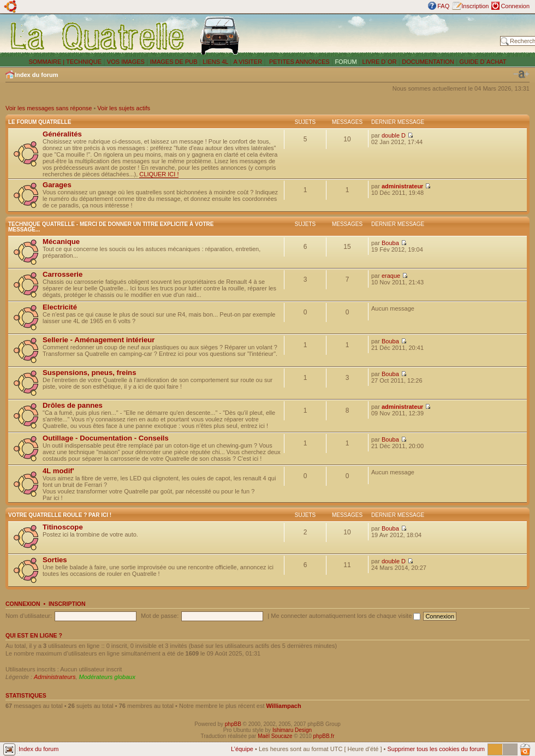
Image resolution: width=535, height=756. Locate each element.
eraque (391, 276)
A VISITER (248, 62)
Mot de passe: (160, 616)
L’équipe (242, 749)
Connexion (515, 6)
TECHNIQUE (84, 62)
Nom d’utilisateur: (29, 616)
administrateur (402, 186)
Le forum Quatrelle (40, 122)
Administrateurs (55, 677)
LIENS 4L (216, 62)
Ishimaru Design (292, 730)
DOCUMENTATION (428, 62)
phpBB (233, 724)
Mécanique (61, 242)
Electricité (60, 307)
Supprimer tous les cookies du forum (436, 749)
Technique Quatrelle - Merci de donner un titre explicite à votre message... (111, 227)
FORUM (346, 62)
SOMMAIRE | (47, 62)
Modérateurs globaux (107, 677)
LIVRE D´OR (380, 62)
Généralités (62, 134)
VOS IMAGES (126, 62)
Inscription (475, 6)
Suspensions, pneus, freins (89, 373)
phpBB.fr (324, 736)
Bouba (390, 243)
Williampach (284, 706)
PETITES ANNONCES (299, 62)
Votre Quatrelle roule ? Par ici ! (60, 515)
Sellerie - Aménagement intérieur (99, 340)
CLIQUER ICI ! (159, 174)
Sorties (55, 560)
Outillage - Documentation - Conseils (106, 438)
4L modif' (58, 471)
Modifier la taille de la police (521, 74)
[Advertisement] (372, 35)
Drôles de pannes (73, 405)
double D (394, 135)
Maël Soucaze (275, 736)
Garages (57, 185)
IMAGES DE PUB (174, 62)
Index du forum (36, 75)
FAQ (443, 6)
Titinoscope (63, 527)
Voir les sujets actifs (124, 108)
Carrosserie (63, 274)
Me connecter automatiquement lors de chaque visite (346, 616)
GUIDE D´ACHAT (483, 62)
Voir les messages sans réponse (49, 108)
